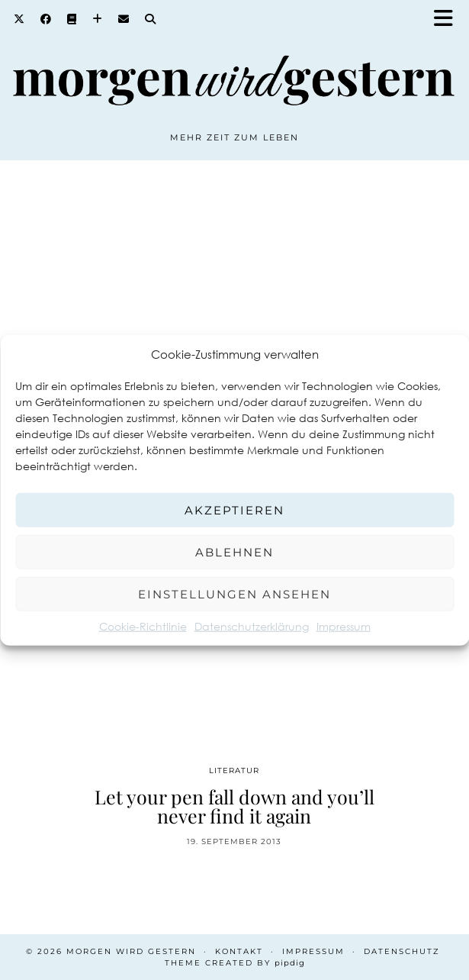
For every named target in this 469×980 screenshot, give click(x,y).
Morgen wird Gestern (131, 951)
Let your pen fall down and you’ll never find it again (234, 806)
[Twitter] (19, 19)
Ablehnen (234, 551)
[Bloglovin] (98, 19)
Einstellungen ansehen (234, 593)
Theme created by (235, 963)
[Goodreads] (72, 19)
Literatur (234, 770)
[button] (448, 19)
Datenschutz (402, 951)
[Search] (151, 19)
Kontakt (239, 951)
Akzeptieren (234, 509)
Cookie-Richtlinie (143, 626)
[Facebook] (46, 19)
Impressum (344, 626)
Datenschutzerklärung (252, 626)
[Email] (124, 19)
